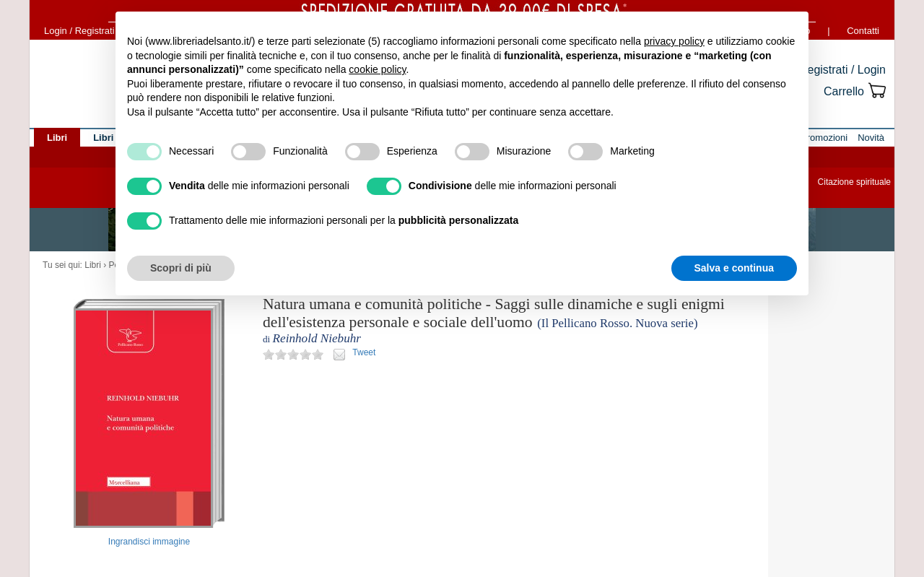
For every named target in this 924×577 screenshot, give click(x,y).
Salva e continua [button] (734, 268)
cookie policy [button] (377, 69)
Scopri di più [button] (181, 268)
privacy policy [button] (674, 41)
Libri (93, 265)
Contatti (863, 31)
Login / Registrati (79, 31)
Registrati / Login (842, 70)
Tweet (364, 352)
